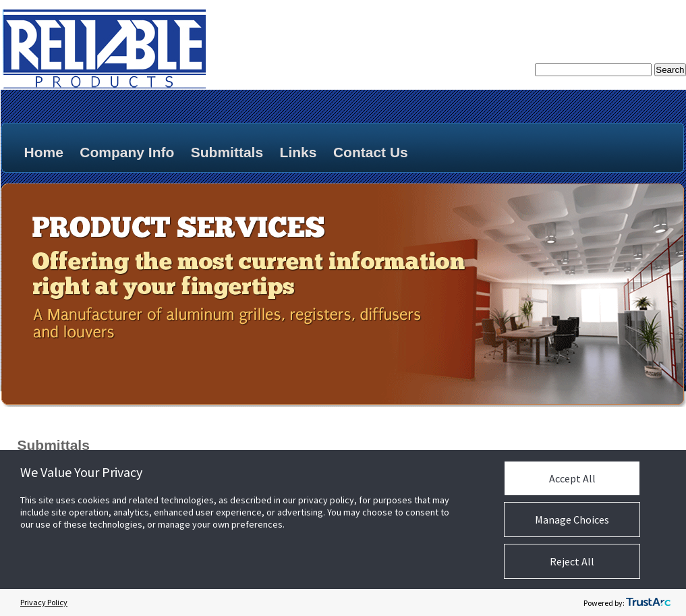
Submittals (227, 152)
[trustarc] (648, 603)
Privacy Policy (44, 602)
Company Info (127, 152)
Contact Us (371, 152)
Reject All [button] (572, 561)
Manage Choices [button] (572, 520)
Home (44, 152)
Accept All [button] (572, 478)
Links (298, 152)
